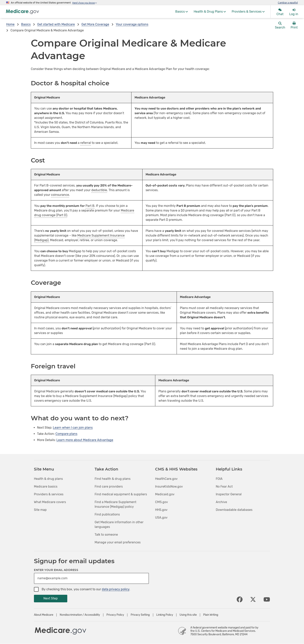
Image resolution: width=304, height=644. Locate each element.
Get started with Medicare (56, 24)
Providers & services (49, 494)
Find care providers (109, 486)
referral (86, 143)
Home (10, 24)
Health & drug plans (48, 479)
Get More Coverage (95, 24)
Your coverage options (132, 24)
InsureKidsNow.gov (169, 486)
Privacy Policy (115, 615)
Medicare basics (46, 486)
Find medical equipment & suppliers (121, 494)
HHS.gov (161, 510)
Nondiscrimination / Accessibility (80, 615)
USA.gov (161, 518)
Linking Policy (165, 615)
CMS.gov (161, 502)
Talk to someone (106, 535)
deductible (99, 190)
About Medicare (44, 615)
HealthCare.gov (166, 479)
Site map (40, 510)
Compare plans (66, 434)
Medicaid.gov (165, 494)
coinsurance (60, 195)
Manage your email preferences (118, 542)
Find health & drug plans (113, 479)
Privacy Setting (140, 615)
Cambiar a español (288, 3)
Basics (26, 24)
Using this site (188, 615)
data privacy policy (116, 589)
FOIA (219, 479)
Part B (90, 206)
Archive (221, 502)
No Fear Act (224, 486)
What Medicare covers (50, 502)
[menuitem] (182, 12)
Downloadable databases (234, 510)
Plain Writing (211, 615)
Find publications (107, 514)
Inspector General (229, 494)
